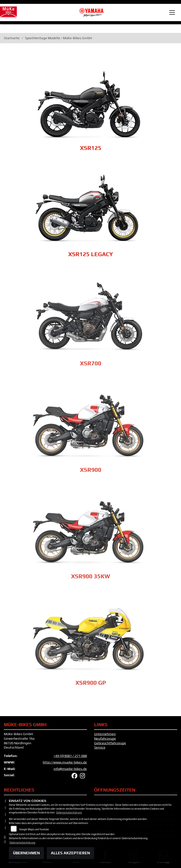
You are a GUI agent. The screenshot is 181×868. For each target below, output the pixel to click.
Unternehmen (105, 734)
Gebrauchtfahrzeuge (110, 743)
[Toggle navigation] (172, 12)
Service (100, 747)
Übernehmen (26, 853)
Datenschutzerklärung (69, 812)
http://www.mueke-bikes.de (65, 762)
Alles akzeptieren (70, 853)
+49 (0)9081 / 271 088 (70, 756)
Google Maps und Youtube (34, 829)
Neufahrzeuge (105, 738)
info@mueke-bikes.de (70, 769)
